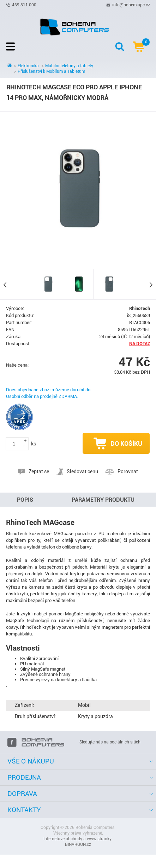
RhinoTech (140, 308)
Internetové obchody (63, 839)
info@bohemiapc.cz (131, 5)
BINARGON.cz (78, 844)
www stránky (99, 839)
